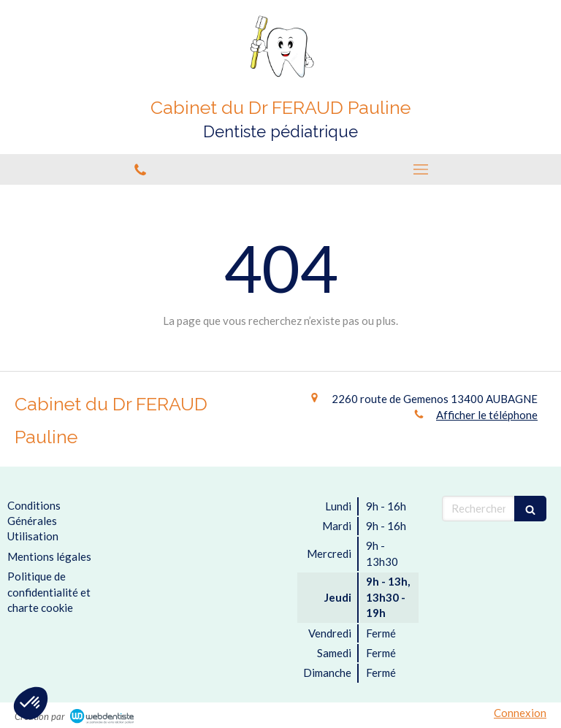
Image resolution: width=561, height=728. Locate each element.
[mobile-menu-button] (421, 169)
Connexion (520, 713)
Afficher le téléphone (487, 415)
